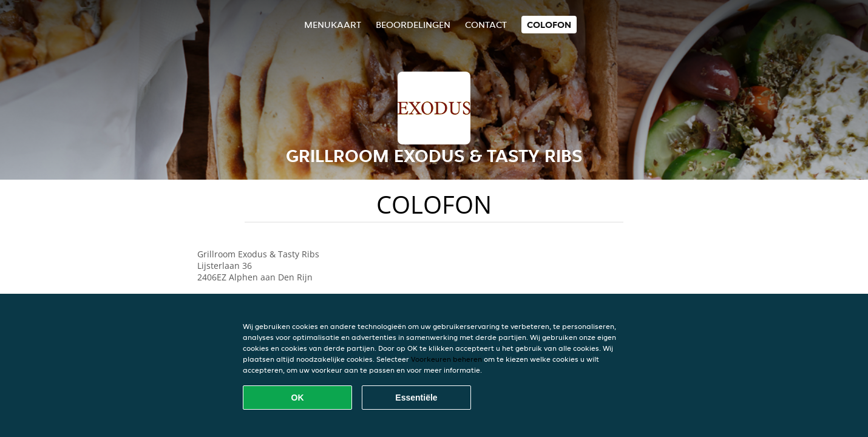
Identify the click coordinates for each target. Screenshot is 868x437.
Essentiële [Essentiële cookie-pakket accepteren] (416, 398)
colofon (549, 25)
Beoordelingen (413, 25)
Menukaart (333, 25)
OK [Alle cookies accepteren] (298, 398)
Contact (486, 25)
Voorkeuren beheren (446, 359)
